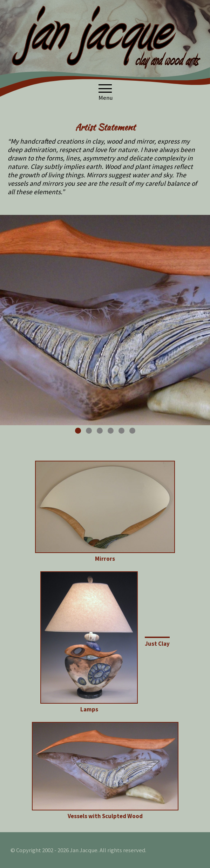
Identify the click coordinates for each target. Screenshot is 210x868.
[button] (105, 88)
